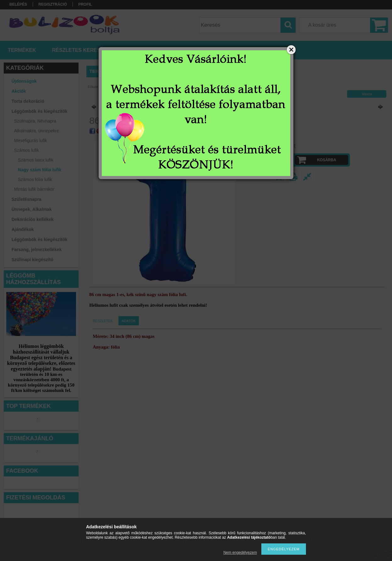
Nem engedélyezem (240, 553)
